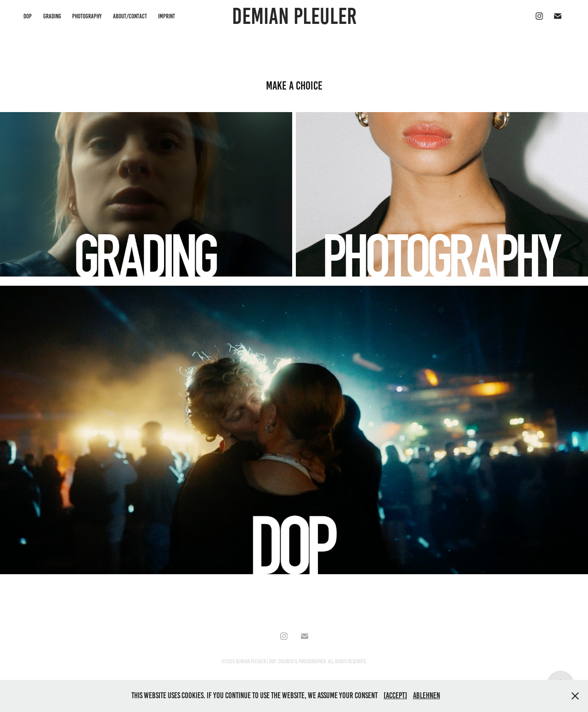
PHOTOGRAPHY (87, 16)
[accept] (395, 695)
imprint (167, 16)
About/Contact (130, 16)
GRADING (52, 16)
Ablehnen (427, 695)
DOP (28, 16)
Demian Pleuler (294, 16)
